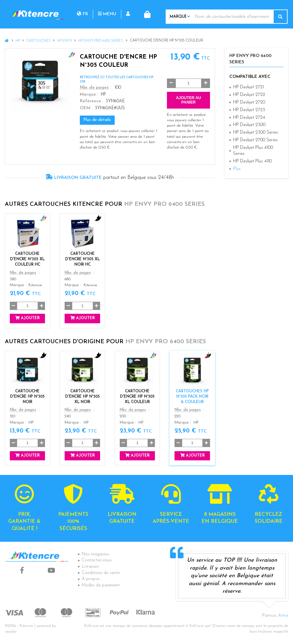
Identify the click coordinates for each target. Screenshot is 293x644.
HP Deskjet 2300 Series (256, 133)
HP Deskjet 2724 (249, 117)
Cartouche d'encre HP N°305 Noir (27, 396)
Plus (237, 169)
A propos (91, 579)
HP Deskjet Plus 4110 (252, 161)
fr (83, 14)
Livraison (90, 567)
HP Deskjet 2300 (249, 125)
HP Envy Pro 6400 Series (101, 41)
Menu (107, 14)
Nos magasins (95, 554)
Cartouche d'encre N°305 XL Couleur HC (27, 259)
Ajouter (27, 318)
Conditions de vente (101, 573)
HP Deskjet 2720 (249, 102)
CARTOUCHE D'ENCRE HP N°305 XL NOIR (83, 396)
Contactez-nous (97, 560)
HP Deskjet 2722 (249, 95)
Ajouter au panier (188, 100)
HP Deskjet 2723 (249, 110)
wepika (11, 632)
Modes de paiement (101, 585)
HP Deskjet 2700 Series (255, 140)
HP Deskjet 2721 (248, 87)
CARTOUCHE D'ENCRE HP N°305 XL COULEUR (137, 396)
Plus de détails (97, 120)
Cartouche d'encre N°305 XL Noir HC (83, 259)
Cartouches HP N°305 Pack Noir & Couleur (192, 396)
